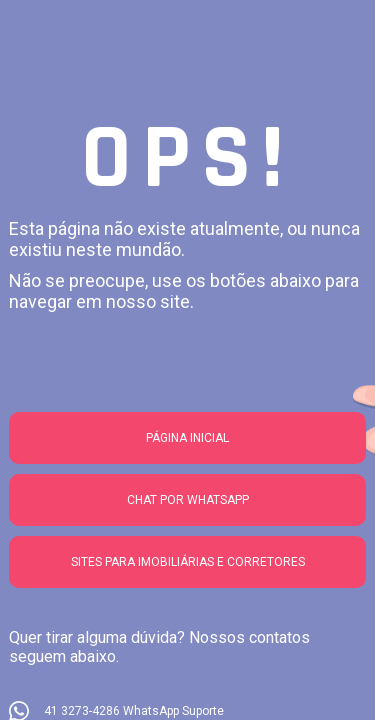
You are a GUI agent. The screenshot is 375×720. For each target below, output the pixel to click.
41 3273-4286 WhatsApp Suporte (134, 711)
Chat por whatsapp (188, 500)
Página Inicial (187, 438)
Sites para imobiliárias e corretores (188, 562)
